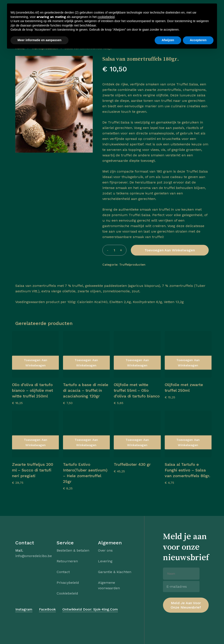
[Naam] (181, 574)
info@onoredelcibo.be (34, 556)
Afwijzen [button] (168, 632)
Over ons (105, 550)
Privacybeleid (68, 583)
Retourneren (67, 561)
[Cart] (197, 21)
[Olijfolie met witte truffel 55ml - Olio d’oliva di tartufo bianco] (137, 354)
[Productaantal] (114, 250)
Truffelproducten (45, 48)
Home (20, 48)
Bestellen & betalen (73, 550)
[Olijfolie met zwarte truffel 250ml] (188, 354)
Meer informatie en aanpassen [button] (39, 632)
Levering (105, 561)
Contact (63, 572)
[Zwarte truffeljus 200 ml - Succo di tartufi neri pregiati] (35, 434)
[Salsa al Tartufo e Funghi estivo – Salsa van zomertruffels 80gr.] (188, 434)
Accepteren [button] (198, 632)
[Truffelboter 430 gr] (137, 434)
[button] (24, 21)
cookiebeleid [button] (106, 609)
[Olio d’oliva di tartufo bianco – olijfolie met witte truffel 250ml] (35, 354)
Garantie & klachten (115, 572)
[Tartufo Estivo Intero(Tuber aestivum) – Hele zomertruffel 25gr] (86, 434)
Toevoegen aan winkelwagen (170, 250)
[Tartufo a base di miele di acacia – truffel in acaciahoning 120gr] (86, 354)
